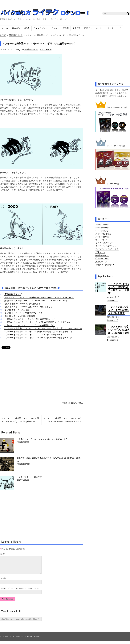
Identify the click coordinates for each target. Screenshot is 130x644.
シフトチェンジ (102, 231)
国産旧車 (76, 28)
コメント (4, 554)
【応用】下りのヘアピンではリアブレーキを (23, 313)
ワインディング (40, 28)
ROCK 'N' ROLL (76, 403)
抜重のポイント (102, 262)
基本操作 (16, 28)
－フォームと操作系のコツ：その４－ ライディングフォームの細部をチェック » (62, 420)
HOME (3, 35)
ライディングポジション (106, 246)
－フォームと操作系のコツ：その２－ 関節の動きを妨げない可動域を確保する (38, 332)
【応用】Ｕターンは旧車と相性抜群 (19, 316)
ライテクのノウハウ (104, 243)
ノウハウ (55, 28)
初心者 (27, 28)
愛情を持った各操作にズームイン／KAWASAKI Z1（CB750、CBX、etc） (36, 301)
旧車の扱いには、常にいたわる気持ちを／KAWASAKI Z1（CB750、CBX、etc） (39, 297)
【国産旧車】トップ (13, 294)
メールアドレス (7, 592)
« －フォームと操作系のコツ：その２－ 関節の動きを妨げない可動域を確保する (21, 420)
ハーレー (100, 28)
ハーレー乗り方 (102, 237)
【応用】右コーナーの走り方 (17, 310)
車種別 (66, 28)
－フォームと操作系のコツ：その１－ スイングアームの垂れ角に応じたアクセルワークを (43, 328)
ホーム (5, 28)
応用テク (88, 28)
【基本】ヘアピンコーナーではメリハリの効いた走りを (28, 307)
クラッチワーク (102, 228)
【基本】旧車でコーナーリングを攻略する (22, 304)
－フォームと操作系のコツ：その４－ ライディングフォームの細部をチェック (38, 338)
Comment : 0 (46, 49)
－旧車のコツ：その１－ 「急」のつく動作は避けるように (29, 319)
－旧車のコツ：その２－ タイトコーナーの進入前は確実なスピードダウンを (37, 322)
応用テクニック (102, 258)
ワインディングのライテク (107, 249)
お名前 (3, 582)
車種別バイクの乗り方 (105, 265)
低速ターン (100, 252)
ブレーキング (101, 240)
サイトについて (115, 28)
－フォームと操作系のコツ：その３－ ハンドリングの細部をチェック (39, 44)
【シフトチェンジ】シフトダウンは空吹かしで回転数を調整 (119, 330)
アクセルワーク (102, 224)
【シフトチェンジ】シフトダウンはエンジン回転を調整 (119, 310)
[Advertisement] (23, 376)
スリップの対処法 (103, 234)
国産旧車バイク (16, 35)
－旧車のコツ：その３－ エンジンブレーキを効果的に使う (29, 325)
